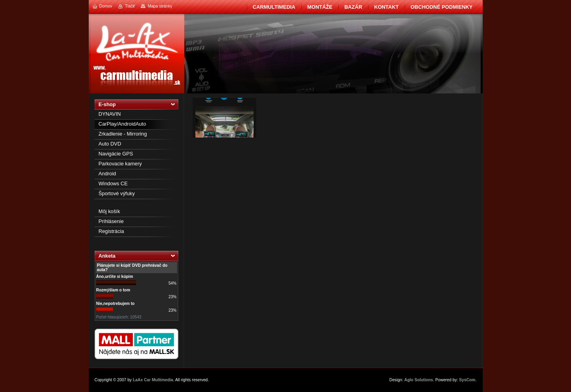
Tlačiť (130, 6)
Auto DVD (110, 144)
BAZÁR (353, 7)
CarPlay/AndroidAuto (123, 124)
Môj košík (109, 211)
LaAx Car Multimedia (153, 380)
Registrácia (111, 231)
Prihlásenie (111, 221)
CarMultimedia (274, 7)
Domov (106, 6)
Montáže (320, 7)
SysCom (467, 380)
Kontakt (386, 7)
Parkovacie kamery (120, 164)
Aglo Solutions (419, 380)
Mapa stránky (160, 6)
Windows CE (113, 183)
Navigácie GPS (116, 154)
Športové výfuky (117, 193)
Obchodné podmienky (442, 7)
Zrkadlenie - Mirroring (123, 134)
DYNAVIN (110, 114)
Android (107, 174)
